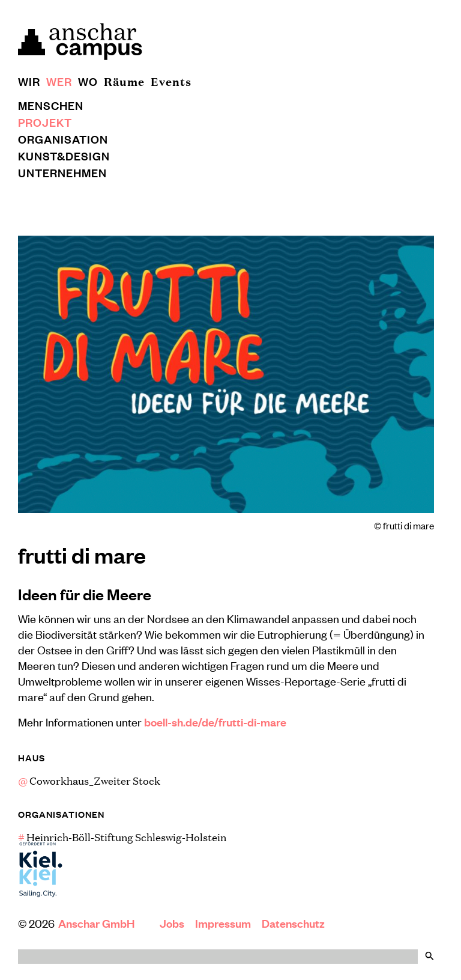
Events (171, 81)
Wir (29, 81)
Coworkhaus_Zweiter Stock (89, 781)
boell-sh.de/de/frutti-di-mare (215, 722)
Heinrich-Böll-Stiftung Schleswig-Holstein (122, 837)
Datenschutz (293, 923)
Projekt (45, 122)
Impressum (223, 923)
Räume (124, 81)
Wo (88, 81)
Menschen (51, 105)
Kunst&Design (64, 156)
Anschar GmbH (98, 923)
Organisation (63, 139)
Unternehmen (62, 172)
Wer (59, 81)
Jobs (172, 923)
